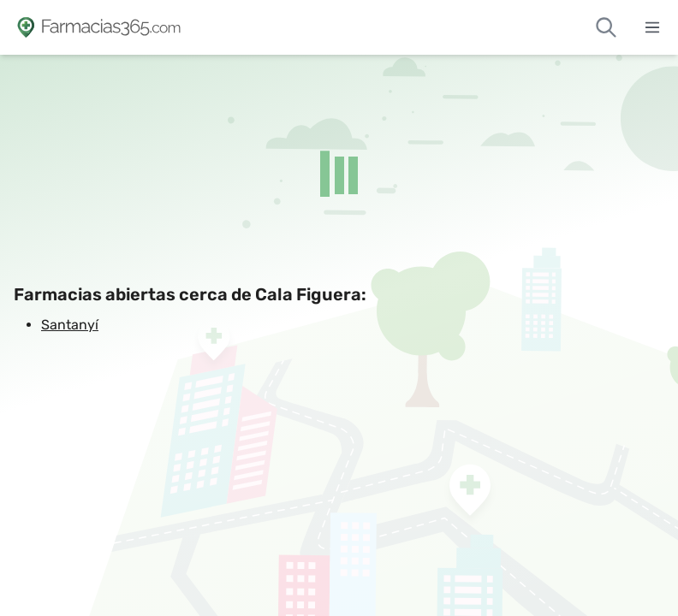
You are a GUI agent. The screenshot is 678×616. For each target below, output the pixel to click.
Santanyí (70, 325)
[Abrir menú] (652, 27)
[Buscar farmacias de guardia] (606, 27)
